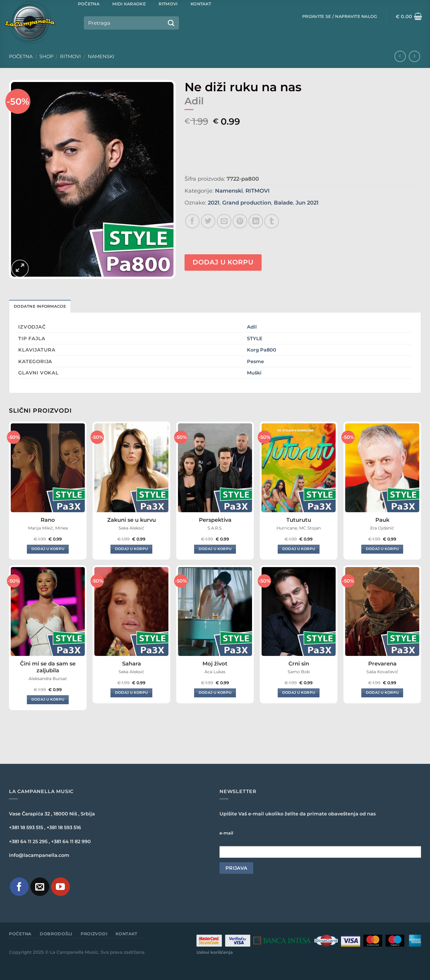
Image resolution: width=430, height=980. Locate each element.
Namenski (101, 56)
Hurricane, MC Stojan (299, 528)
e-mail (226, 833)
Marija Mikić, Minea (48, 528)
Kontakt (126, 934)
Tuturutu (299, 520)
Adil (252, 327)
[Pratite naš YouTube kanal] (60, 887)
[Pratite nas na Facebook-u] (19, 887)
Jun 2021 (307, 203)
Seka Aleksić (131, 528)
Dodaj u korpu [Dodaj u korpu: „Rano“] (48, 549)
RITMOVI (70, 56)
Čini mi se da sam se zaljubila (48, 667)
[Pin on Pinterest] (240, 221)
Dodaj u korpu (223, 262)
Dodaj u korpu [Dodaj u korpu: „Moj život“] (215, 693)
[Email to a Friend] (224, 221)
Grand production (247, 203)
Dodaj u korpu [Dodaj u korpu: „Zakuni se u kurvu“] (132, 549)
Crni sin (299, 664)
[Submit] (171, 23)
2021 (214, 203)
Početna (21, 56)
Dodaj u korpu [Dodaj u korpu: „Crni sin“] (299, 693)
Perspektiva (215, 520)
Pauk (382, 520)
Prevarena (382, 664)
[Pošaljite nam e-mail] (40, 887)
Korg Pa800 (262, 350)
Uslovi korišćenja (215, 952)
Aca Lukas (215, 672)
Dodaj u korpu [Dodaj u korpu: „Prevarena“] (382, 693)
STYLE (255, 338)
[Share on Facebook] (192, 221)
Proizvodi (94, 934)
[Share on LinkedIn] (256, 221)
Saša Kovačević (382, 672)
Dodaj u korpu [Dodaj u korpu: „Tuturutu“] (299, 549)
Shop (46, 56)
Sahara (132, 664)
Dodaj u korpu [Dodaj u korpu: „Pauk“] (382, 549)
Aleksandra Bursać (48, 679)
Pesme (255, 361)
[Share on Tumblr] (272, 221)
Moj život (215, 664)
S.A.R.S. (215, 528)
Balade (283, 203)
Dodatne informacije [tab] (40, 306)
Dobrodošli (56, 934)
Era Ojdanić (382, 528)
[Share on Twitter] (208, 221)
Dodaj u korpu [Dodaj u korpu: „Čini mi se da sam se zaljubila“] (48, 699)
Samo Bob (299, 672)
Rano (48, 520)
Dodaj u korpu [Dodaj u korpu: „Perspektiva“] (215, 549)
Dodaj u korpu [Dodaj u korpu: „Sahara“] (132, 693)
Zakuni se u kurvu (132, 520)
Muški (254, 373)
